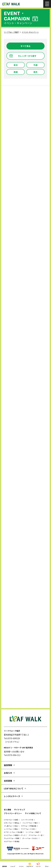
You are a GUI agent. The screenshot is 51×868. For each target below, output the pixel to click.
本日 (16, 65)
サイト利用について (33, 813)
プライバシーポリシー (13, 813)
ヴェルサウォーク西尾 (12, 838)
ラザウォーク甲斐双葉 (29, 826)
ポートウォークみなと (30, 838)
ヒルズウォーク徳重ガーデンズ (15, 835)
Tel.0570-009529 (12, 738)
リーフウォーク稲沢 (32, 832)
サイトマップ (20, 810)
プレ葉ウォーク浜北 (11, 826)
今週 (35, 65)
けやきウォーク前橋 (11, 820)
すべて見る (25, 46)
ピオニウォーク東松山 (12, 823)
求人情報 (7, 810)
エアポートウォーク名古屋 (13, 832)
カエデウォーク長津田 (12, 841)
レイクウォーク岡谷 (11, 829)
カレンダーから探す (27, 56)
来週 (16, 72)
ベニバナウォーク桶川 (30, 823)
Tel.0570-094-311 (12, 755)
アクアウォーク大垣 (28, 829)
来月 (35, 72)
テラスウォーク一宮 (36, 835)
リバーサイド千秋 (27, 820)
